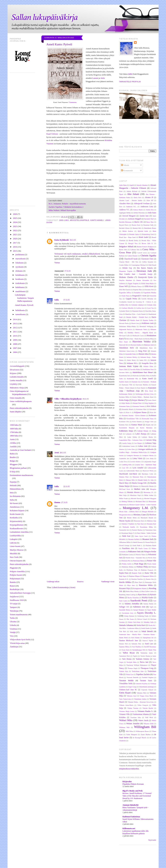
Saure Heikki (152, 610)
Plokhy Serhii (127, 564)
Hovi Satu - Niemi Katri (134, 339)
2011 (15, 332)
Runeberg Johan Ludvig (127, 595)
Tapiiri (135, 656)
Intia (12, 493)
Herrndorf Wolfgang (146, 326)
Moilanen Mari (141, 502)
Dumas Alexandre (143, 280)
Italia (12, 500)
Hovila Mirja (149, 339)
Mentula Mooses (133, 492)
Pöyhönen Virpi (132, 570)
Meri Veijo (123, 495)
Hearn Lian (135, 323)
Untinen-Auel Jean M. (128, 690)
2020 (15, 239)
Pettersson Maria (138, 561)
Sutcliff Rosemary (150, 647)
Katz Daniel (141, 388)
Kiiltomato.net (129, 828)
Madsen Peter (124, 477)
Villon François (143, 705)
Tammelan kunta (147, 653)
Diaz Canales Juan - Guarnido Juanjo (136, 274)
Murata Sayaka (125, 521)
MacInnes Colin (147, 474)
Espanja (13, 482)
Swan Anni (125, 650)
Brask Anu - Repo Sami (128, 237)
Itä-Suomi (14, 503)
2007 (15, 348)
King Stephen (149, 403)
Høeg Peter (142, 351)
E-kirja (13, 472)
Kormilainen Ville (133, 419)
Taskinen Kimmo (142, 659)
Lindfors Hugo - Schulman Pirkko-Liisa (133, 452)
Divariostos (15, 370)
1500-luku (14, 425)
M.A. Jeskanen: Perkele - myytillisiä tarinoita (67, 204)
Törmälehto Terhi (126, 684)
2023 (15, 226)
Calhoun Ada (135, 250)
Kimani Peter (137, 403)
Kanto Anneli (97, 220)
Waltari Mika (126, 720)
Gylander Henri (124, 311)
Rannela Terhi (137, 573)
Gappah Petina (131, 299)
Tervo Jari (144, 662)
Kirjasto (13, 373)
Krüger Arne (149, 422)
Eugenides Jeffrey (125, 293)
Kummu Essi (124, 425)
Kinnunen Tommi (138, 406)
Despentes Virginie (126, 271)
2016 (15, 247)
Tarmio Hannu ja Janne (148, 656)
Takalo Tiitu (152, 650)
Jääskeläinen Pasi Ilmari (143, 372)
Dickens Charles (126, 277)
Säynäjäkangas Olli (139, 650)
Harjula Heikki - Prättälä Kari (137, 317)
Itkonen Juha (143, 354)
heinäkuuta (20, 275)
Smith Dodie (145, 628)
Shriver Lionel (142, 619)
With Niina (129, 731)
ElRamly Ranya (136, 286)
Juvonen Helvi (124, 372)
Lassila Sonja (127, 443)
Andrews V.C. (124, 210)
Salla (57, 300)
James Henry (131, 360)
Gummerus (73, 102)
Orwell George (124, 545)
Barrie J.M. (139, 222)
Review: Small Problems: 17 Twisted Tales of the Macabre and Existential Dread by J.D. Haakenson (137, 796)
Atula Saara (152, 213)
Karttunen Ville (127, 385)
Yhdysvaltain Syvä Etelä (20, 640)
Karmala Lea (136, 382)
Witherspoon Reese (142, 731)
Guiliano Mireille (127, 308)
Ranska (13, 582)
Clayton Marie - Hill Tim (129, 262)
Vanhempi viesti (108, 582)
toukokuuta (20, 283)
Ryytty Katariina (133, 598)
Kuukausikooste (17, 528)
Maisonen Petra (138, 477)
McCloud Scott (125, 489)
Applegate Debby (125, 213)
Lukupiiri (14, 539)
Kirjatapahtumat (17, 525)
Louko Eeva (123, 462)
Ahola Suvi (137, 197)
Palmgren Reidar (150, 552)
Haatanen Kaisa (137, 311)
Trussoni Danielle (132, 677)
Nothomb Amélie (129, 527)
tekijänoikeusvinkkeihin (129, 769)
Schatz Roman (129, 616)
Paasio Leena (143, 548)
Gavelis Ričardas (147, 299)
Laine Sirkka (132, 437)
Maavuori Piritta (148, 471)
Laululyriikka (15, 536)
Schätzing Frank (143, 616)
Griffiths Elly (124, 305)
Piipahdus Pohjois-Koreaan (133, 784)
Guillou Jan (140, 308)
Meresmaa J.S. (148, 492)
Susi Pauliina (137, 647)
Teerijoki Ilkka (131, 662)
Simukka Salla (149, 622)
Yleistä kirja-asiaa (17, 643)
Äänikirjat (14, 647)
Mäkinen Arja (152, 521)
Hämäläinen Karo (146, 348)
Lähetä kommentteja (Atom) (64, 587)
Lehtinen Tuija (151, 443)
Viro (12, 636)
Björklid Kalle (143, 231)
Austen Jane (144, 216)
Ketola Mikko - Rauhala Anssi (143, 397)
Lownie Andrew (135, 462)
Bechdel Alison (124, 228)
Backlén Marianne (125, 222)
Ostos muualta (16, 398)
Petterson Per (126, 561)
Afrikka (13, 443)
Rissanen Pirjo (125, 588)
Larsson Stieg (151, 440)
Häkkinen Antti (149, 345)
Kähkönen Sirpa (126, 431)
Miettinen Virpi (135, 495)
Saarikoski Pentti (139, 600)
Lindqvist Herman (133, 456)
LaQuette (129, 434)
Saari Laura (123, 601)
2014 (15, 319)
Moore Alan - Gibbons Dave (129, 512)
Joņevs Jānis (123, 369)
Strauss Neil (124, 644)
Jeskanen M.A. (132, 363)
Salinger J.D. (124, 607)
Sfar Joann (130, 619)
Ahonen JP (149, 197)
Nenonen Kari (152, 524)
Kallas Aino (145, 376)
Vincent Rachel (148, 708)
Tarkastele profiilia (130, 82)
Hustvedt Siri (124, 345)
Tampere (13, 607)
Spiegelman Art (148, 638)
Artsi (57, 453)
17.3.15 (67, 271)
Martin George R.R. (139, 483)
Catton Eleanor (132, 256)
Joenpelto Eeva (147, 363)
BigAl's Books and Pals (133, 791)
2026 (15, 214)
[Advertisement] (88, 860)
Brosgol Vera (133, 243)
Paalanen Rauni (151, 545)
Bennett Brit (137, 228)
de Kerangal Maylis (140, 738)
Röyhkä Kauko (148, 598)
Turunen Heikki (127, 680)
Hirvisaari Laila (124, 336)
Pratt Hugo (139, 564)
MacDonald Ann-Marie (128, 474)
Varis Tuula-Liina (125, 699)
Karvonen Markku (142, 385)
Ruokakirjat (15, 589)
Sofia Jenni (134, 631)
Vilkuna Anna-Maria (126, 705)
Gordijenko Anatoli (126, 302)
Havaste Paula (124, 323)
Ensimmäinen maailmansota (21, 475)
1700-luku (14, 432)
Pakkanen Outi (134, 551)
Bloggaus (14, 464)
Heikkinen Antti (148, 323)
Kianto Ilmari (152, 400)
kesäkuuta (20, 279)
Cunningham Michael (139, 265)
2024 (15, 222)
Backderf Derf (149, 219)
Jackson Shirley (132, 357)
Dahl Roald (152, 265)
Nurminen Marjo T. (128, 533)
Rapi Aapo (123, 576)
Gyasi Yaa (150, 308)
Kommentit (127, 171)
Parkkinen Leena (127, 555)
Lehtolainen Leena (128, 446)
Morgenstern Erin (125, 515)
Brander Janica (134, 234)
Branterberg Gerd (148, 234)
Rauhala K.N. (124, 579)
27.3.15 (64, 502)
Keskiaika (14, 518)
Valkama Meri (142, 693)
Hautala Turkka (148, 320)
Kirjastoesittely (16, 521)
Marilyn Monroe (17, 550)
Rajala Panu (124, 573)
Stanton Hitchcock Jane (129, 641)
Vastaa (57, 263)
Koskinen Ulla (124, 422)
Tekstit (125, 165)
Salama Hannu (148, 604)
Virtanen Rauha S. (145, 711)
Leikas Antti (143, 446)
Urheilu (13, 625)
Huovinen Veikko (142, 341)
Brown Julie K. (147, 243)
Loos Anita (150, 458)
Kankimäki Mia (132, 379)
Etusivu (80, 582)
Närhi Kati (126, 536)
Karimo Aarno (124, 382)
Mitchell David (136, 499)
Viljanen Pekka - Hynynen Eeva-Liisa (141, 702)
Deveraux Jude (144, 271)
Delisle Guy (127, 268)
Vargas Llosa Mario (147, 696)
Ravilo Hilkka (125, 582)
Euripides (137, 293)
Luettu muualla (16, 380)
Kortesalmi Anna (148, 419)
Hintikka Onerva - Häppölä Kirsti (140, 333)
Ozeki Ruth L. (137, 545)
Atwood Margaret (129, 216)
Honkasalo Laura (138, 336)
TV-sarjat (14, 604)
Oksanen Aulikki (134, 539)
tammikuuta (21, 314)
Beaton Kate (136, 225)
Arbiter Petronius (139, 213)
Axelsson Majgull (134, 219)
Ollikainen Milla (125, 542)
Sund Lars (149, 644)
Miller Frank (124, 499)
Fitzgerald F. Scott (139, 296)
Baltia (12, 454)
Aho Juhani (133, 194)
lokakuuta (20, 263)
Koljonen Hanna (140, 412)
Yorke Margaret (132, 734)
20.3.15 (63, 453)
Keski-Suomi (15, 514)
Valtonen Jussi (132, 696)
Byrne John (123, 250)
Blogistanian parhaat (18, 468)
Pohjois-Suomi (16, 575)
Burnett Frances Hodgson (145, 247)
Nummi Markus (137, 530)
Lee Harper (138, 443)
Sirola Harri (141, 625)
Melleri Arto (140, 489)
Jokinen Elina (148, 366)
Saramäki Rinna (125, 610)
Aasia (12, 439)
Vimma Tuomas (133, 708)
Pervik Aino (152, 558)
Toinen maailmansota (19, 614)
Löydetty (14, 384)
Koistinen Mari (141, 409)
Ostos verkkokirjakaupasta (21, 401)
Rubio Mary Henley (132, 591)
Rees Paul (138, 582)
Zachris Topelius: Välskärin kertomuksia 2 (66, 207)
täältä (130, 74)
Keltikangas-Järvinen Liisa (145, 394)
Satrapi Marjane (139, 610)
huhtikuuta (20, 287)
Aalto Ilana (123, 185)
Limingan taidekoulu (146, 449)
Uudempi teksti (53, 582)
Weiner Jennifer (133, 723)
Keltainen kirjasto (17, 510)
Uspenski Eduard (147, 690)
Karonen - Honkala (150, 382)
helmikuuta (20, 310)
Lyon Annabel (138, 468)
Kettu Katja (124, 400)
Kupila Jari (150, 425)
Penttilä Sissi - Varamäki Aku (135, 558)
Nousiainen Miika (146, 527)
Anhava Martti (138, 210)
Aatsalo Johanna (142, 185)
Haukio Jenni (135, 320)
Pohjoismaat (15, 579)
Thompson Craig (147, 668)
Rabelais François (147, 570)
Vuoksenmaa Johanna (141, 714)
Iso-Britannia (15, 496)
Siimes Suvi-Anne (134, 622)
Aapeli (132, 185)
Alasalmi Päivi (125, 204)
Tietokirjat (14, 611)
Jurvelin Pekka (135, 369)
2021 (15, 234)
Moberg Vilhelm (127, 502)
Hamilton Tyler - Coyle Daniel (135, 314)
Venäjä (13, 632)
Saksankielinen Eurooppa (20, 593)
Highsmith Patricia (126, 329)
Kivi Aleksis (152, 406)
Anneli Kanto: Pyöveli (24, 305)
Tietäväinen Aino (138, 671)
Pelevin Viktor (141, 555)
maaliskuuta (21, 291)
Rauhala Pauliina (137, 579)
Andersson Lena (147, 207)
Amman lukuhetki (131, 805)
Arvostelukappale (17, 366)
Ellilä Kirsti (149, 286)
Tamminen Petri (125, 656)
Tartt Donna (127, 659)
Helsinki (13, 485)
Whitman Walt (124, 727)
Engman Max (138, 290)
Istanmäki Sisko (131, 354)
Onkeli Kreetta (138, 542)
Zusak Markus (146, 734)
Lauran (95, 78)
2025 (15, 218)
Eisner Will (124, 286)
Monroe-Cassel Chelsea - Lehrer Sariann (143, 505)
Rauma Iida (150, 579)
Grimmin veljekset (137, 305)
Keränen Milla (124, 397)
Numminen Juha (151, 530)
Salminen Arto (139, 607)
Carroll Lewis (142, 253)
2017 (15, 243)
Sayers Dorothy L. (147, 613)
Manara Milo (130, 480)
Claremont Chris (147, 259)
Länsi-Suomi (15, 546)
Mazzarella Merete (148, 486)
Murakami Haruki (147, 518)
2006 (15, 352)
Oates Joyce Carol (141, 536)
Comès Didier (124, 265)
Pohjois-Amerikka (17, 571)
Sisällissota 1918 (17, 600)
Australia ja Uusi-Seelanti (20, 450)
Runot (12, 586)
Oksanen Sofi (148, 539)
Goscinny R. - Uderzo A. (145, 302)
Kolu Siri (153, 412)
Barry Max (150, 222)
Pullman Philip (142, 567)
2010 (15, 336)
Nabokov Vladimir (128, 524)
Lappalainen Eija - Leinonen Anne (131, 440)
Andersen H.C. (131, 207)
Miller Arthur (149, 495)
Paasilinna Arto (128, 548)
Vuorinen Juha (136, 717)
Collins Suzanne (148, 262)
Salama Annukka (132, 604)
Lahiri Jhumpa (141, 434)
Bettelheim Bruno (150, 228)
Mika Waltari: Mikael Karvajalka (62, 210)
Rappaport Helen (148, 576)
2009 (15, 340)
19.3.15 (86, 399)
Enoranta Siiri (149, 290)
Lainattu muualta (17, 377)
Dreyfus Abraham (126, 280)
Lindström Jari (124, 458)
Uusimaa (14, 629)
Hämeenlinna (15, 489)
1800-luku (14, 436)
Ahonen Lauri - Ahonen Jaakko (131, 200)
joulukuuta (20, 254)
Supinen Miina (124, 647)
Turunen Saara (146, 681)
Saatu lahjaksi (16, 412)
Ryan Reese (142, 595)
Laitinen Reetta (147, 437)
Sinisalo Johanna (126, 625)
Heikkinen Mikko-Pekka (128, 326)
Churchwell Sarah (131, 259)
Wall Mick (149, 717)
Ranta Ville (149, 573)
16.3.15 (73, 240)
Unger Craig (132, 687)
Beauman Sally (148, 225)
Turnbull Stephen (148, 677)
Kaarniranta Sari (125, 376)
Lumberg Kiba (127, 465)
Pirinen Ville (151, 561)
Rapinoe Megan (134, 576)
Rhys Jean (131, 585)
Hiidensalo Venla (141, 329)
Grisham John (151, 305)
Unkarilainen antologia (146, 687)
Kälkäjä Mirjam (143, 431)
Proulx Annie (152, 564)
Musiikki (14, 553)
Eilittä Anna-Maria (147, 283)
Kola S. (129, 412)
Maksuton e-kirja (17, 388)
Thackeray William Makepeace (137, 665)
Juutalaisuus (15, 507)
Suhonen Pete (136, 644)
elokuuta (19, 271)
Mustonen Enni (139, 521)
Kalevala (136, 376)
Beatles (13, 457)
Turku (12, 618)
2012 (15, 328)
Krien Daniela (137, 422)
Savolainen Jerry (128, 613)
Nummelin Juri (124, 530)
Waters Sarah (143, 720)
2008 (15, 344)
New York (14, 557)
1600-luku (14, 429)
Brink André (143, 237)
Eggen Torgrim (133, 283)
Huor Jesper (124, 342)
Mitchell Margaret (150, 499)
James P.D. (143, 360)
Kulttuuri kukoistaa (131, 817)
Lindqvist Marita (148, 456)
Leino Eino (131, 449)
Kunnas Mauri (137, 425)
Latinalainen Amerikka (19, 532)
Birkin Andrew (128, 231)
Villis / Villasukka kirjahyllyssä (68, 399)
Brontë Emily (133, 240)
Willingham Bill (145, 727)
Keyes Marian (138, 400)
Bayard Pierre (124, 225)
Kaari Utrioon (52, 134)
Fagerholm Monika (150, 293)
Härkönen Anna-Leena (127, 351)
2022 (15, 230)
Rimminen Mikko (146, 585)
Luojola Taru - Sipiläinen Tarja (145, 465)
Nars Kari (141, 524)
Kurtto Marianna (146, 428)
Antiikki (13, 447)
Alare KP (150, 200)
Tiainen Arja (124, 671)
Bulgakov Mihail (126, 246)
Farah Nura (125, 296)
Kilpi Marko (126, 403)
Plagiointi (14, 568)
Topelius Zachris (143, 674)
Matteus (136, 486)
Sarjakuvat (14, 596)
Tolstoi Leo (130, 674)
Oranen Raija (150, 542)
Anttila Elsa (150, 210)
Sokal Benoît (147, 631)
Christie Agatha (148, 255)
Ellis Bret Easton (125, 290)
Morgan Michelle (148, 512)
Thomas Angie (133, 668)
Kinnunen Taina (125, 406)
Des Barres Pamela (145, 268)
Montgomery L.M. (136, 508)
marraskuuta (21, 259)
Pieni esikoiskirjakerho (19, 408)
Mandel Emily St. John (146, 480)
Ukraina (13, 622)
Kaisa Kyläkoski (62, 240)
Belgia (13, 461)
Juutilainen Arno (148, 369)
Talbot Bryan (129, 653)
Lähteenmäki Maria (133, 471)
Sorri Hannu (135, 638)
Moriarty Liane (140, 515)
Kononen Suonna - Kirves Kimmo (134, 415)
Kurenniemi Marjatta (127, 428)
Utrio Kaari (125, 693)
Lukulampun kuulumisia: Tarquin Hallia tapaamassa (24, 298)
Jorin (103, 78)
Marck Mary (124, 483)
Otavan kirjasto (16, 561)
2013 (15, 323)
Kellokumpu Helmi (126, 394)
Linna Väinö (137, 458)
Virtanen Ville (124, 714)
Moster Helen (132, 518)
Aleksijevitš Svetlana (142, 204)
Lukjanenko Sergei (150, 462)
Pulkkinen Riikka (128, 567)
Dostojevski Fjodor (146, 277)
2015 (15, 251)
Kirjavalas (127, 781)
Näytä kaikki (152, 840)
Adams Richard (132, 191)
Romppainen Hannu (140, 588)
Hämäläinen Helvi (127, 348)
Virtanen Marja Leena (127, 711)
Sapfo (152, 607)
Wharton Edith (149, 724)
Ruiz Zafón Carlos (148, 591)
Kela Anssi (149, 391)
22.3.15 (66, 486)
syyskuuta (20, 267)
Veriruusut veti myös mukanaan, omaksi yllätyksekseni (77, 254)
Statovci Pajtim (148, 641)
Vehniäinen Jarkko (140, 699)
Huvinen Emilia (136, 345)
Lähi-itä (13, 543)
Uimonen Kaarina (141, 684)
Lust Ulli (125, 468)
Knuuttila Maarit (128, 409)
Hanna (57, 502)
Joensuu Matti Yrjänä (129, 366)
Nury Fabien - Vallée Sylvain (147, 533)
